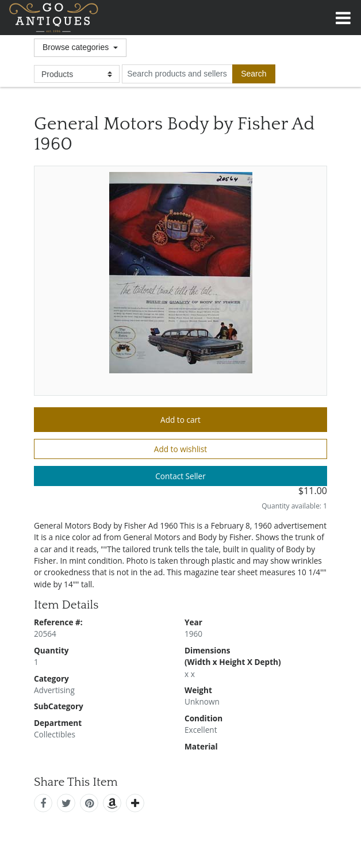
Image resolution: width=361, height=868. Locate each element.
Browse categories (77, 47)
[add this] (135, 803)
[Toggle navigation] (343, 16)
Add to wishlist (180, 449)
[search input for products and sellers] (177, 74)
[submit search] (254, 74)
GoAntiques (54, 18)
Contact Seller (180, 476)
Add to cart (180, 420)
